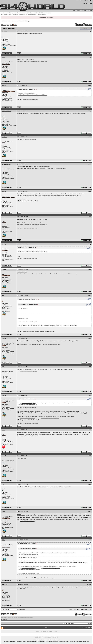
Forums (81, 1)
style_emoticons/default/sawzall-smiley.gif (76, 413)
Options (85, 28)
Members (84, 10)
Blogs (91, 1)
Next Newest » (88, 609)
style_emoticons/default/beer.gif (58, 168)
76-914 (3, 57)
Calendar (90, 10)
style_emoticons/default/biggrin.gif (29, 325)
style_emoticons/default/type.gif (48, 416)
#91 (91, 295)
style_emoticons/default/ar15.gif (27, 521)
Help (74, 10)
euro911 (4, 338)
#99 (91, 540)
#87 (91, 191)
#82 (91, 57)
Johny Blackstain (6, 164)
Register (52, 17)
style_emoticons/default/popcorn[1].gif (29, 423)
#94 (91, 395)
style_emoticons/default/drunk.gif (28, 196)
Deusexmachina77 (6, 111)
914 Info (86, 1)
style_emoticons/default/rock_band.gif (50, 418)
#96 (91, 456)
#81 (91, 31)
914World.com (6, 21)
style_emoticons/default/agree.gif (28, 332)
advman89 (4, 31)
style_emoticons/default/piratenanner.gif (49, 196)
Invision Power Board (41, 631)
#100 (90, 584)
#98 (91, 511)
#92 (91, 338)
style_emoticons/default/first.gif (27, 418)
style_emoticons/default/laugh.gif (28, 408)
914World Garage (25, 21)
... (46, 635)
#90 (91, 270)
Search (79, 10)
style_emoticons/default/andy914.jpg (29, 201)
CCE (3, 296)
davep (3, 430)
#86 (91, 164)
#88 (91, 217)
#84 (91, 111)
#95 (91, 430)
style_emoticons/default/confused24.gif (51, 344)
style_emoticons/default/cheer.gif (28, 140)
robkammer (4, 584)
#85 (91, 137)
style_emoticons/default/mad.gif (42, 167)
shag (3, 484)
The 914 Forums (15, 21)
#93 (91, 367)
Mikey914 (4, 270)
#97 (91, 484)
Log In (48, 17)
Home (77, 1)
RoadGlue (4, 137)
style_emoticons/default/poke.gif (28, 369)
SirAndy (4, 86)
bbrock (3, 217)
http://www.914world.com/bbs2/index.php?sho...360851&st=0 (32, 61)
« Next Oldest (72, 609)
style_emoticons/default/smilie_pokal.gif (71, 196)
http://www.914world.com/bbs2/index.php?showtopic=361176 (32, 225)
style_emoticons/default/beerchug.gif (29, 100)
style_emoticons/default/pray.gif (40, 168)
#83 (91, 85)
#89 (91, 244)
